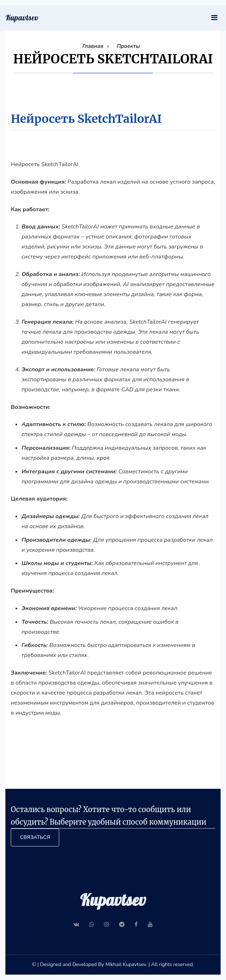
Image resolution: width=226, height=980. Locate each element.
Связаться (35, 837)
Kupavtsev (22, 18)
